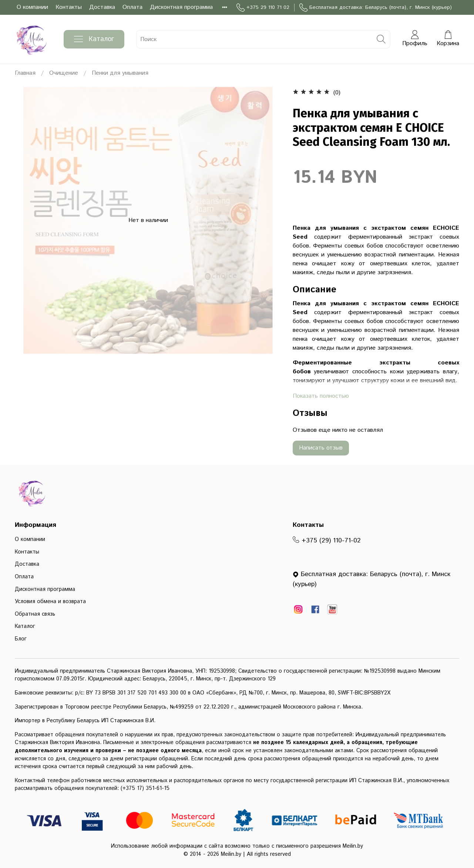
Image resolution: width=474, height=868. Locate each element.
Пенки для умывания (120, 73)
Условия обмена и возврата (50, 602)
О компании (32, 7)
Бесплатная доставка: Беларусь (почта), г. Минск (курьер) (376, 8)
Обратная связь (35, 614)
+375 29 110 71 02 (263, 8)
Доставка (102, 7)
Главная (25, 73)
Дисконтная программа (181, 7)
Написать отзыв (321, 448)
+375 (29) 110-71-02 (327, 541)
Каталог (94, 39)
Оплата (132, 7)
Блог (21, 639)
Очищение (64, 73)
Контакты (69, 7)
